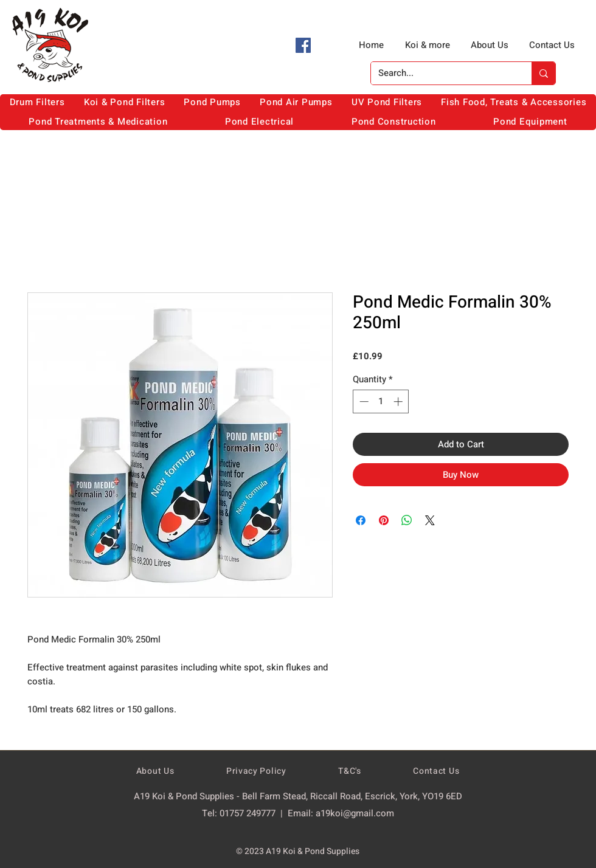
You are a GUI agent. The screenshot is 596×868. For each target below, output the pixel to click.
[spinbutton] (381, 401)
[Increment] (399, 401)
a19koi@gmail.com (355, 813)
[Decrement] (363, 401)
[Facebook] (303, 45)
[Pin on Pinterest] (384, 520)
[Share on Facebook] (361, 520)
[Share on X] (430, 520)
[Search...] (442, 73)
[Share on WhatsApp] (407, 520)
